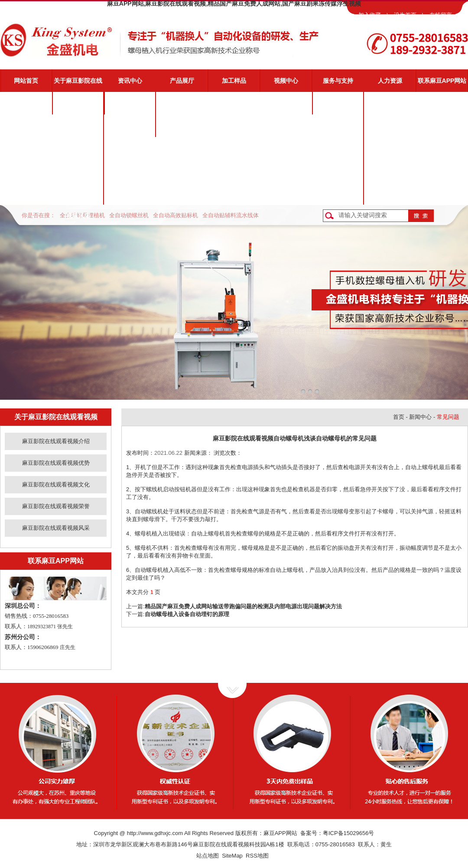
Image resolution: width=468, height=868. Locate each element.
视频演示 (338, 126)
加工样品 (234, 81)
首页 (399, 417)
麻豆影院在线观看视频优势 (78, 130)
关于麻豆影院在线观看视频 (78, 85)
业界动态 (130, 126)
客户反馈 (338, 193)
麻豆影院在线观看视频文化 (78, 152)
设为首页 (405, 15)
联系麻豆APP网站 (442, 81)
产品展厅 (182, 81)
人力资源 (390, 81)
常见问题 (338, 148)
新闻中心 (420, 417)
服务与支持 (338, 81)
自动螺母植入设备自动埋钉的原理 (187, 614)
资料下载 (338, 171)
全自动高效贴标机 (175, 215)
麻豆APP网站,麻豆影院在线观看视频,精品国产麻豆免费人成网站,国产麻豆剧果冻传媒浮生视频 (234, 3)
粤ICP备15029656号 (349, 833)
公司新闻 (130, 103)
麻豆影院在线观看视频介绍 (78, 107)
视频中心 (286, 81)
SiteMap (232, 856)
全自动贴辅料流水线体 (231, 215)
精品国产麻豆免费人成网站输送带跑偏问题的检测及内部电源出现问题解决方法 (243, 606)
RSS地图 (257, 856)
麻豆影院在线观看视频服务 (338, 107)
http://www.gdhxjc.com (155, 833)
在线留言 (441, 15)
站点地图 (208, 856)
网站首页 (26, 81)
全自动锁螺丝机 (129, 215)
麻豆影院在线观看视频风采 (78, 197)
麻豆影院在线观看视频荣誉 (78, 175)
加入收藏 (370, 15)
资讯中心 (130, 81)
